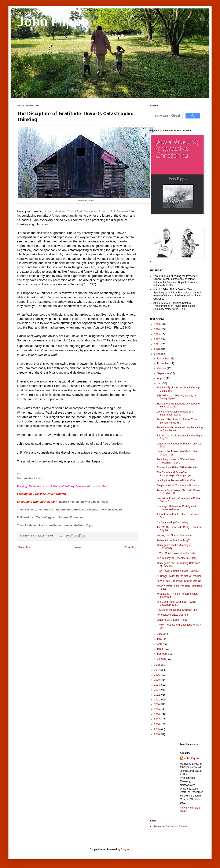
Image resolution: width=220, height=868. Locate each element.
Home (78, 547)
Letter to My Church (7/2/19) (172, 620)
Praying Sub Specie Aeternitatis (174, 535)
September (164, 373)
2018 (157, 665)
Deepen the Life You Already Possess (178, 486)
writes (39, 413)
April (160, 644)
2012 (157, 695)
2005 (157, 729)
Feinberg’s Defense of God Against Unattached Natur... (176, 508)
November (163, 363)
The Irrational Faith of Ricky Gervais (177, 468)
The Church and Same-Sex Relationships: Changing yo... (175, 474)
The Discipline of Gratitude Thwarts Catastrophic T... (176, 603)
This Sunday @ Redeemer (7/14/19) (177, 558)
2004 (157, 734)
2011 (157, 700)
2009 (157, 710)
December (163, 359)
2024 (157, 329)
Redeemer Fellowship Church (170, 826)
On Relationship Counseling (172, 522)
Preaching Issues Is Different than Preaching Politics (176, 461)
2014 (157, 685)
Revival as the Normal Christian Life (177, 610)
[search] (167, 116)
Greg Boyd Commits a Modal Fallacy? (178, 571)
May (160, 639)
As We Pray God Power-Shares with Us (179, 581)
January (162, 659)
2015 (157, 680)
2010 (157, 704)
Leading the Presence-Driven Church (41, 494)
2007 (157, 719)
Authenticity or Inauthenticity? (173, 540)
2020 (157, 349)
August (162, 378)
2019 (157, 354)
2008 (157, 714)
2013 (157, 690)
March (161, 649)
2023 (157, 334)
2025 (157, 325)
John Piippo (53, 21)
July (160, 383)
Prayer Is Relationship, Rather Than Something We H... (177, 421)
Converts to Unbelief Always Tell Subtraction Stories (175, 413)
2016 (157, 675)
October (162, 369)
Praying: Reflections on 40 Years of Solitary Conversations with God (62, 486)
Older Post (130, 547)
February (163, 654)
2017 (157, 670)
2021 (157, 344)
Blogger (125, 849)
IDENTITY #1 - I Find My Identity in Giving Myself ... (176, 397)
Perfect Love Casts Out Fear (173, 615)
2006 (157, 724)
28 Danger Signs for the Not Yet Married (179, 576)
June (160, 634)
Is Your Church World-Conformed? (176, 553)
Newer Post (25, 547)
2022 (157, 339)
